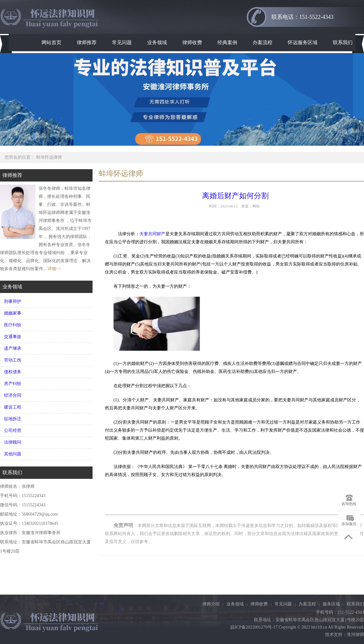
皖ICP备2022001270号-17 (254, 627)
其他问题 (13, 454)
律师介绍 (211, 604)
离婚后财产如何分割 (234, 196)
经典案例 (227, 42)
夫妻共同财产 (152, 234)
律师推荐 (87, 42)
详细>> (54, 269)
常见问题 (122, 42)
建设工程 (13, 407)
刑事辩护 (13, 301)
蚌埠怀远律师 (49, 157)
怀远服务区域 (303, 42)
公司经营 (13, 431)
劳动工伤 (13, 360)
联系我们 (343, 42)
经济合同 (13, 395)
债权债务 (13, 372)
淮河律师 (355, 635)
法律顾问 (13, 442)
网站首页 (52, 42)
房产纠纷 (13, 384)
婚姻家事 (13, 313)
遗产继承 (13, 348)
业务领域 (157, 42)
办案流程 (263, 42)
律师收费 (192, 42)
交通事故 (13, 337)
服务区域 (331, 604)
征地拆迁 (13, 419)
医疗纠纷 (13, 325)
